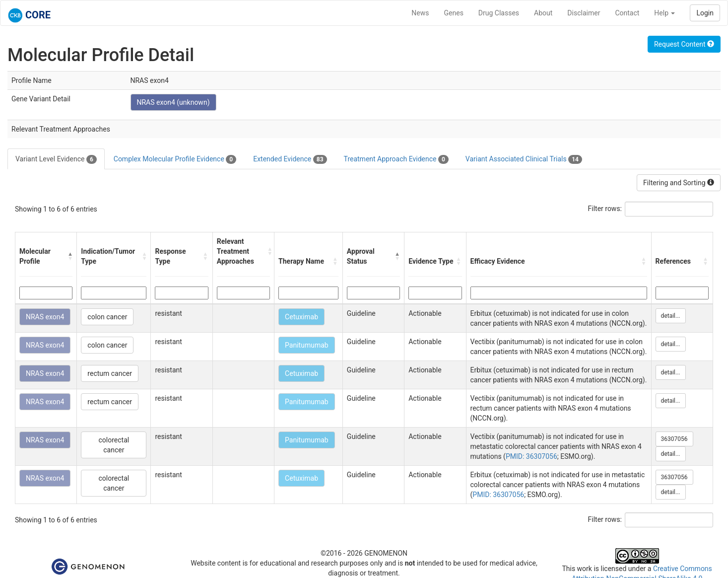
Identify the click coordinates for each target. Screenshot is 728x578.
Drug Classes (499, 13)
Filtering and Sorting (679, 183)
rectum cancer (110, 373)
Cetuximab (301, 317)
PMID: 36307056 (531, 456)
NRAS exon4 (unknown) (173, 102)
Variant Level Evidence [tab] (56, 159)
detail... (671, 316)
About (543, 13)
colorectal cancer (114, 445)
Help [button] (664, 13)
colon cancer (107, 317)
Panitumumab (307, 345)
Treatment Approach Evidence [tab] (396, 159)
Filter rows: (605, 209)
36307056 (674, 439)
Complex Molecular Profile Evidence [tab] (175, 159)
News (420, 13)
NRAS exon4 (45, 317)
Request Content (684, 44)
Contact (627, 13)
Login (705, 13)
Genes (454, 13)
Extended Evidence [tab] (290, 159)
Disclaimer (584, 13)
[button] (70, 256)
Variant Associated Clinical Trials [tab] (524, 159)
